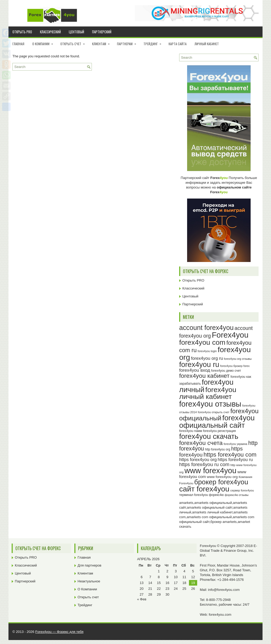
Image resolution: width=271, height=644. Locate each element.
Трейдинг (154, 42)
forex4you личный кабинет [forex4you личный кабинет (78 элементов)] (208, 393)
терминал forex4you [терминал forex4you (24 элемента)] (194, 495)
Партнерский (102, 32)
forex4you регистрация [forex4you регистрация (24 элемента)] (219, 431)
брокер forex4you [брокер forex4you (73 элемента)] (221, 482)
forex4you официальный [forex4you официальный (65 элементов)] (219, 415)
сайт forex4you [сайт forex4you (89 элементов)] (204, 489)
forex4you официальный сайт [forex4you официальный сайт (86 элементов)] (217, 422)
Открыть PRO (22, 32)
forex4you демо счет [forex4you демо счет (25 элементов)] (226, 371)
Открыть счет (74, 42)
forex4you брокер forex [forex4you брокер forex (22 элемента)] (235, 366)
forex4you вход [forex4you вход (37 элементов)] (195, 370)
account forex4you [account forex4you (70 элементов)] (206, 328)
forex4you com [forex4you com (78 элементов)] (202, 342)
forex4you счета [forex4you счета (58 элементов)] (201, 443)
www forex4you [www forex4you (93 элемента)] (210, 471)
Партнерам (128, 42)
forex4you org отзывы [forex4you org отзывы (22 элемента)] (238, 359)
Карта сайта (178, 44)
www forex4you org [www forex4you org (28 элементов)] (222, 477)
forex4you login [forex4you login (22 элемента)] (207, 351)
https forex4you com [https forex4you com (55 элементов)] (230, 455)
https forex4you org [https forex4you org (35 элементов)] (198, 460)
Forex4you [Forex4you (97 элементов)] (230, 335)
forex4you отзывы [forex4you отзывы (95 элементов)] (210, 404)
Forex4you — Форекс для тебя (59, 632)
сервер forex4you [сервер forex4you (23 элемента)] (242, 490)
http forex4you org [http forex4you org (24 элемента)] (217, 449)
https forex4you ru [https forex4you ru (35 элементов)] (235, 460)
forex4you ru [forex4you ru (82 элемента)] (199, 364)
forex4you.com (220, 615)
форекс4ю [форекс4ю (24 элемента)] (216, 495)
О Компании (44, 42)
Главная (18, 44)
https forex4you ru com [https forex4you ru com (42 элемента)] (204, 464)
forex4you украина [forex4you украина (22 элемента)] (235, 444)
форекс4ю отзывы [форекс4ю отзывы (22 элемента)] (237, 495)
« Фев (142, 599)
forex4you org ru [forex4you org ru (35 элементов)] (207, 358)
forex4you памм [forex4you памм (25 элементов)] (191, 431)
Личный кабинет (207, 44)
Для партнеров (89, 565)
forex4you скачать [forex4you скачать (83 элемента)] (209, 436)
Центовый (76, 32)
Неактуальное (89, 581)
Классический (50, 32)
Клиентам (103, 42)
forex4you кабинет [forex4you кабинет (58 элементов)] (204, 376)
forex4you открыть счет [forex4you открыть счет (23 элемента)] (214, 412)
